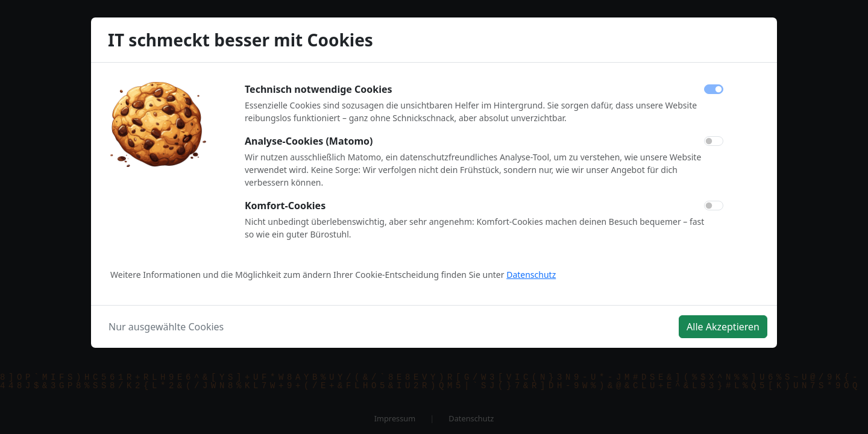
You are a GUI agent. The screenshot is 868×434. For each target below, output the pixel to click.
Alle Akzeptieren (723, 327)
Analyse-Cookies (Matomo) (309, 141)
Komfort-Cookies (285, 206)
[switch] (714, 141)
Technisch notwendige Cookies (319, 89)
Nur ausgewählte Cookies (166, 327)
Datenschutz (531, 275)
